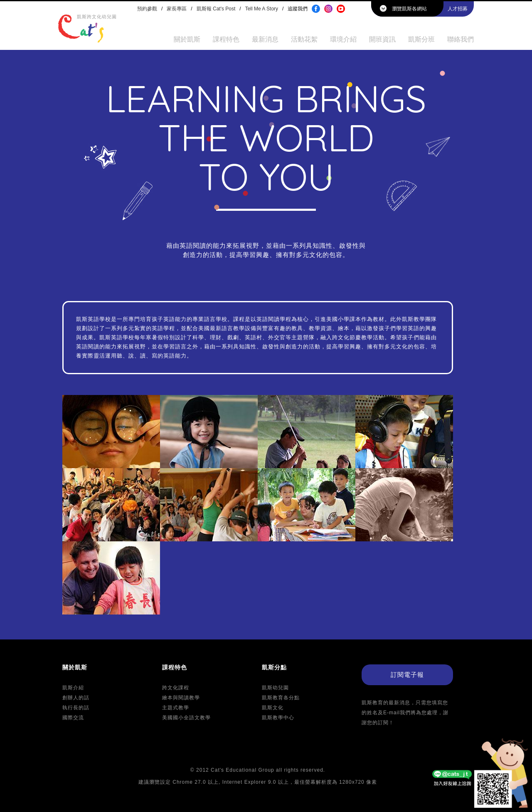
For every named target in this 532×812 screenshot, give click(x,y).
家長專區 (177, 9)
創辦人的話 (76, 698)
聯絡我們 (461, 39)
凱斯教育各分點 (281, 698)
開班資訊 (382, 39)
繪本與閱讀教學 (181, 698)
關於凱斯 (187, 39)
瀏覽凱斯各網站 (409, 9)
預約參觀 (147, 9)
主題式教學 (176, 708)
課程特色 (226, 39)
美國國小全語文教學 (186, 718)
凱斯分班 (421, 39)
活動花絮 (304, 39)
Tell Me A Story (262, 9)
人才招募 (458, 9)
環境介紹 (343, 39)
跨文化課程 (176, 688)
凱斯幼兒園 (275, 688)
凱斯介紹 (73, 688)
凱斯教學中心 (278, 718)
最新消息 (265, 39)
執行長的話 (76, 708)
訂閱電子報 (407, 675)
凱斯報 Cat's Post (216, 9)
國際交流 (73, 718)
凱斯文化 (273, 708)
